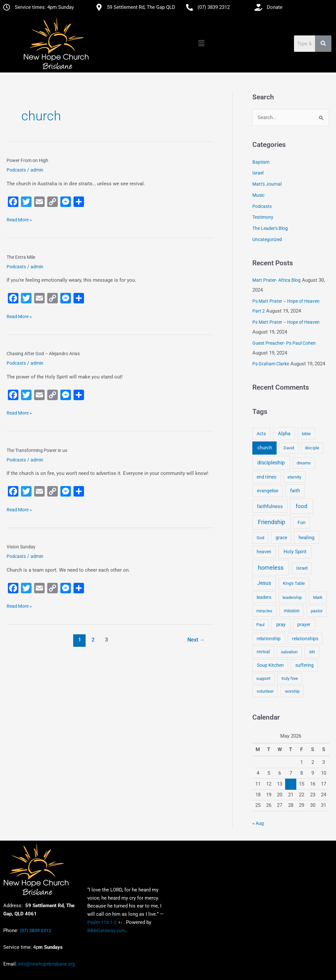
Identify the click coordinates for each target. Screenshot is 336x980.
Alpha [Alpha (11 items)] (284, 434)
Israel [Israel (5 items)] (302, 568)
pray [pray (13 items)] (281, 624)
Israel (258, 173)
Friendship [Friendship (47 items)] (272, 522)
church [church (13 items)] (265, 448)
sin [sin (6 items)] (312, 652)
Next (196, 640)
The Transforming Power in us (37, 450)
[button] (201, 44)
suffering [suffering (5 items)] (304, 665)
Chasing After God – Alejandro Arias (43, 354)
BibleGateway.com (106, 930)
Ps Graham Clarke (271, 364)
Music (258, 195)
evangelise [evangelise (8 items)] (268, 491)
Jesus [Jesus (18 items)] (264, 583)
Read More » (19, 219)
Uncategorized (267, 239)
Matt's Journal (267, 184)
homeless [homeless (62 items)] (271, 568)
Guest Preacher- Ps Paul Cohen (284, 343)
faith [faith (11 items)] (295, 491)
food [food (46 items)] (302, 506)
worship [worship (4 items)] (292, 691)
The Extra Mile (21, 257)
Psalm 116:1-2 (102, 922)
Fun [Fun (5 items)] (302, 522)
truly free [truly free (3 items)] (290, 678)
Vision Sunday (21, 547)
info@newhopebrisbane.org (46, 964)
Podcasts (16, 170)
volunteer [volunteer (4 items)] (265, 691)
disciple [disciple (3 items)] (312, 448)
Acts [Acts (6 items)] (261, 434)
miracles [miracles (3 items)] (264, 611)
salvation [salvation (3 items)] (289, 652)
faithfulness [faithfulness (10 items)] (270, 506)
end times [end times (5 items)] (266, 477)
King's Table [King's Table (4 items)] (294, 583)
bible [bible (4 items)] (306, 434)
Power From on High (27, 160)
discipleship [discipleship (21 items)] (271, 463)
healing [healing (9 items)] (306, 538)
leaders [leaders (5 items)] (264, 597)
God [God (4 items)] (260, 538)
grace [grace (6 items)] (281, 538)
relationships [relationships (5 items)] (305, 639)
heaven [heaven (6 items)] (264, 552)
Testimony (263, 217)
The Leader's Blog (270, 228)
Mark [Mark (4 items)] (318, 597)
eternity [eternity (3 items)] (294, 477)
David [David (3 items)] (289, 448)
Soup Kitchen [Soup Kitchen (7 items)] (270, 665)
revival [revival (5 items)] (263, 652)
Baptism (261, 162)
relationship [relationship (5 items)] (269, 639)
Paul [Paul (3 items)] (260, 625)
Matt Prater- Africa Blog (276, 280)
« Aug (258, 823)
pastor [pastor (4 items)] (317, 611)
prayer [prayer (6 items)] (304, 624)
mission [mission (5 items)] (292, 611)
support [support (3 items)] (263, 678)
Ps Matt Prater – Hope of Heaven (286, 322)
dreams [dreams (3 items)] (304, 463)
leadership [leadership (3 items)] (292, 597)
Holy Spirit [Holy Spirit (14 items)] (295, 552)
